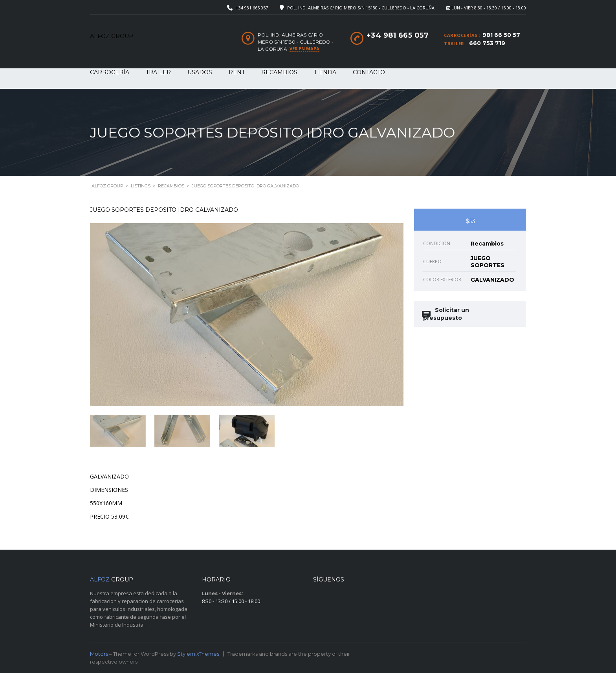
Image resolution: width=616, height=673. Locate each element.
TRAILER (158, 72)
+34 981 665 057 (252, 8)
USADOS (200, 72)
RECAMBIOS (279, 72)
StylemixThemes (198, 654)
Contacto (369, 72)
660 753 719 (487, 43)
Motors (99, 654)
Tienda (325, 72)
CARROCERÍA (110, 72)
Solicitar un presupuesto (446, 314)
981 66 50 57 (501, 35)
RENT (237, 72)
